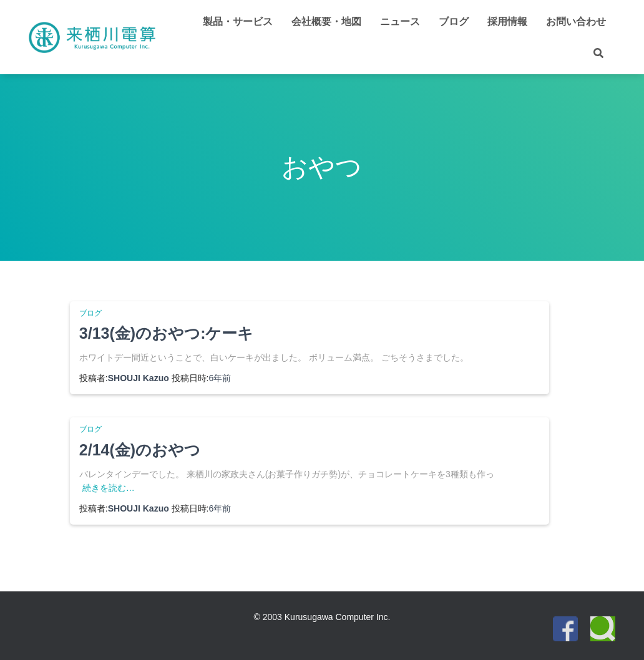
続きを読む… (109, 488)
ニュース (400, 22)
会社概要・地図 (326, 22)
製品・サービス (238, 22)
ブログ (454, 22)
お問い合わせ (576, 22)
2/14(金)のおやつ (140, 450)
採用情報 (507, 22)
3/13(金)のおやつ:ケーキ (167, 333)
